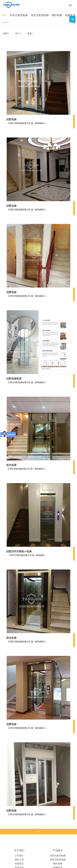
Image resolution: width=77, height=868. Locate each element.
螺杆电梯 (57, 15)
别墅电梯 (11, 119)
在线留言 (19, 864)
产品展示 (58, 850)
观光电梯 (11, 465)
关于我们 (19, 850)
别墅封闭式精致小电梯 (19, 551)
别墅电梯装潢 (14, 378)
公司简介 (19, 856)
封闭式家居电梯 (19, 15)
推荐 (7, 33)
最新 (31, 33)
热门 (19, 33)
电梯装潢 (70, 15)
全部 (4, 15)
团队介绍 (19, 860)
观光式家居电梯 (40, 15)
